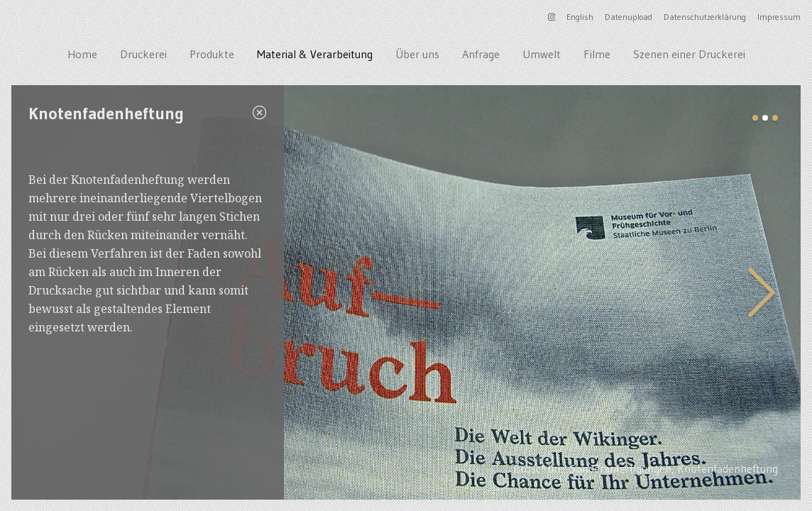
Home (82, 54)
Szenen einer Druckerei (689, 54)
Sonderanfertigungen (620, 468)
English (580, 17)
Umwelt (542, 54)
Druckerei (143, 54)
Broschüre (538, 468)
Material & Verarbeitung (315, 54)
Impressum (779, 17)
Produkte (212, 54)
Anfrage (481, 54)
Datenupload (629, 17)
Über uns (417, 54)
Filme (597, 54)
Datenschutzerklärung (705, 17)
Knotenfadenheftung (728, 468)
